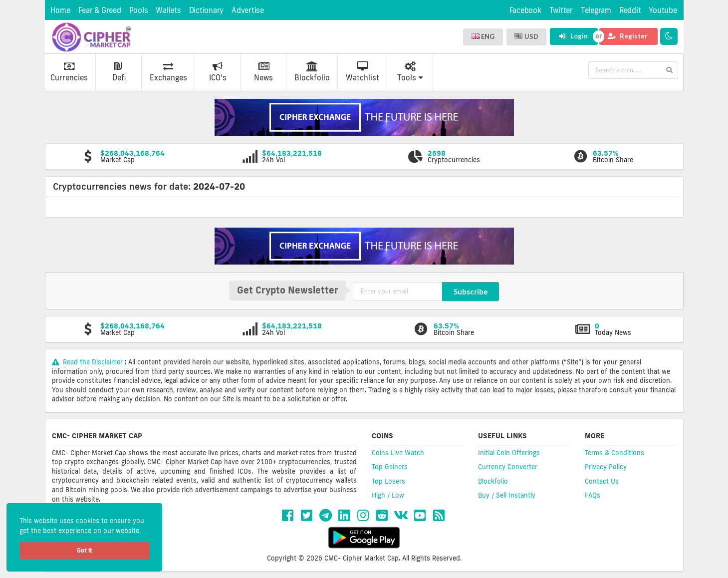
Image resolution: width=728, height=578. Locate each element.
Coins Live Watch (398, 453)
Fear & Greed (100, 10)
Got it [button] (85, 550)
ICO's (218, 72)
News (263, 72)
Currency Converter (508, 467)
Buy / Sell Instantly (507, 495)
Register (628, 36)
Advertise (248, 10)
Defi (119, 72)
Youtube (663, 10)
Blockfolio (312, 72)
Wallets (168, 10)
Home (60, 10)
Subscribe (471, 291)
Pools (139, 10)
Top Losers (388, 481)
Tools (410, 72)
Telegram (596, 10)
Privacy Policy (606, 467)
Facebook (525, 10)
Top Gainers (390, 467)
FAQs (593, 495)
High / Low (388, 495)
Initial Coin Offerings (509, 453)
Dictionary (207, 10)
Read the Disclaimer (89, 362)
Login (573, 36)
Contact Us (602, 481)
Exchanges (168, 72)
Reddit (630, 10)
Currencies (69, 72)
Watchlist (363, 72)
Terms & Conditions (614, 453)
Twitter (561, 10)
